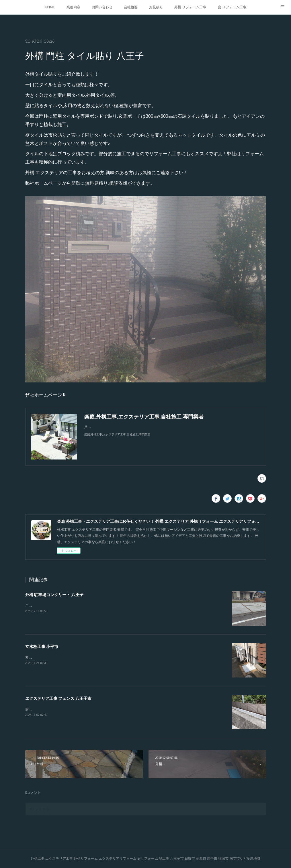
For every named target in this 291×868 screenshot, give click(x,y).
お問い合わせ (102, 7)
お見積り (156, 7)
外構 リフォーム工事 (190, 7)
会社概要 (131, 7)
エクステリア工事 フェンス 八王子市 (58, 698)
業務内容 (73, 7)
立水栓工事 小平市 (42, 647)
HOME (50, 7)
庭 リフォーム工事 (232, 7)
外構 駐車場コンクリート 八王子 (54, 595)
